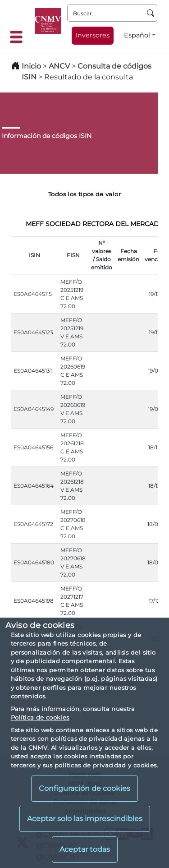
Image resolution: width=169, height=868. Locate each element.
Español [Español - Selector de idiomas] (137, 35)
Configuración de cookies (84, 788)
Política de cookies (40, 717)
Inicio (31, 66)
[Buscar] (151, 13)
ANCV (59, 66)
